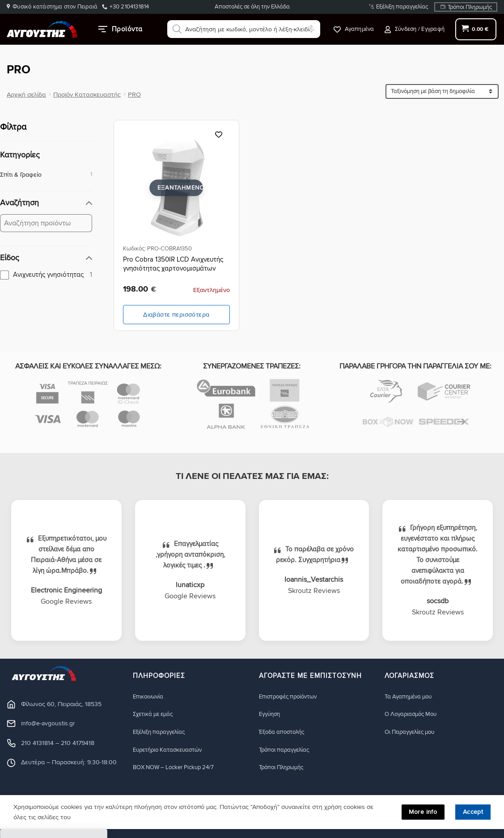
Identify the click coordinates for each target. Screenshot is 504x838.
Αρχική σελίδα (26, 95)
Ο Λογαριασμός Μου (414, 714)
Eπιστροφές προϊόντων (291, 696)
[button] (415, 29)
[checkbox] (46, 275)
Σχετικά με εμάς (156, 714)
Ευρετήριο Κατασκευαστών (172, 750)
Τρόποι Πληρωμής (470, 7)
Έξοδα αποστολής (285, 732)
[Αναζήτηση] (177, 29)
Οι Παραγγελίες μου (413, 732)
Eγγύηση (271, 714)
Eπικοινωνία (149, 696)
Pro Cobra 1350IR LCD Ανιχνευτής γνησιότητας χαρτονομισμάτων (173, 264)
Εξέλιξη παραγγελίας (402, 7)
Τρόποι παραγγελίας (287, 750)
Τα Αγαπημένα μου (411, 696)
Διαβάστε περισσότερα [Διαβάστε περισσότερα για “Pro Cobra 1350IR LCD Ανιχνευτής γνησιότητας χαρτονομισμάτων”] (176, 315)
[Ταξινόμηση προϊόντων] (442, 91)
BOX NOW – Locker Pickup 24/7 (178, 768)
